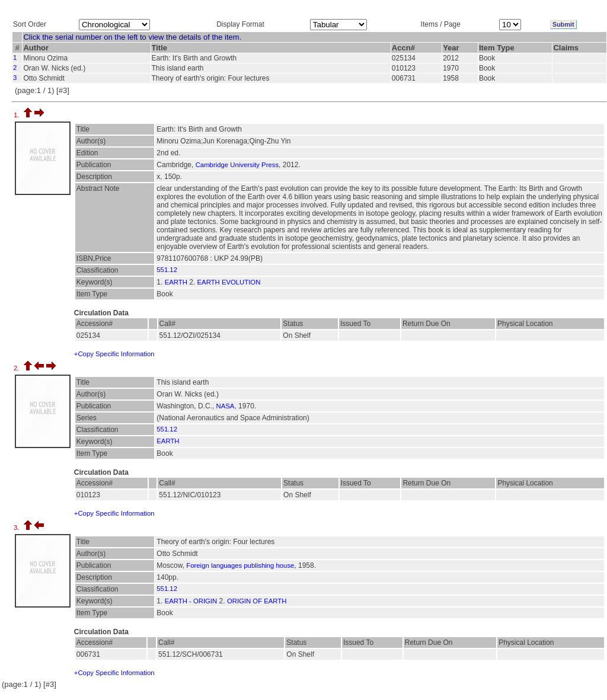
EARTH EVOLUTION (229, 282)
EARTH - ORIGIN (191, 601)
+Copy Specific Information (114, 354)
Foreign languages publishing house (240, 565)
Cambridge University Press (237, 165)
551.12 (167, 270)
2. (17, 368)
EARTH (176, 282)
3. (17, 528)
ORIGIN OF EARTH (257, 601)
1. (17, 115)
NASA (226, 406)
